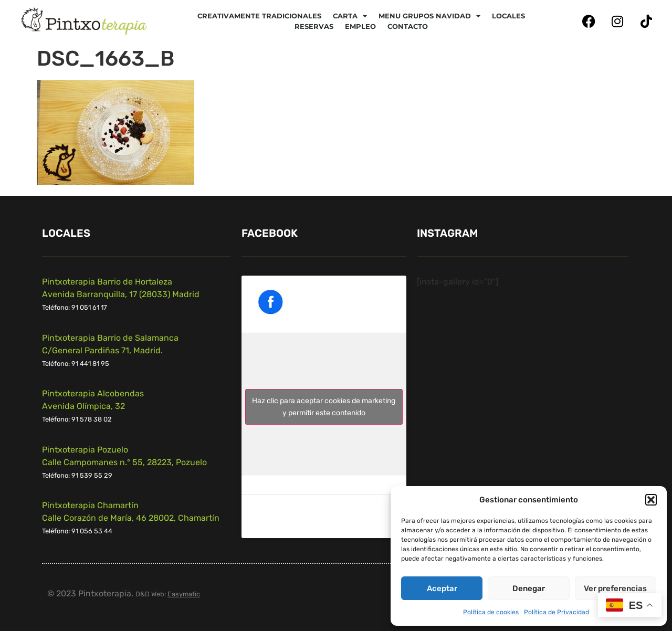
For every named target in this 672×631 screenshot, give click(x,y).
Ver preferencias (615, 588)
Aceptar (442, 588)
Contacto (408, 26)
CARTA (350, 16)
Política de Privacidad (556, 612)
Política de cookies (491, 612)
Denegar (529, 588)
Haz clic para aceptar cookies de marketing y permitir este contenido (324, 407)
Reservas (314, 26)
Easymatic (184, 594)
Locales (508, 16)
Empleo (360, 26)
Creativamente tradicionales (259, 16)
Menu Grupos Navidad (429, 16)
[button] (651, 500)
